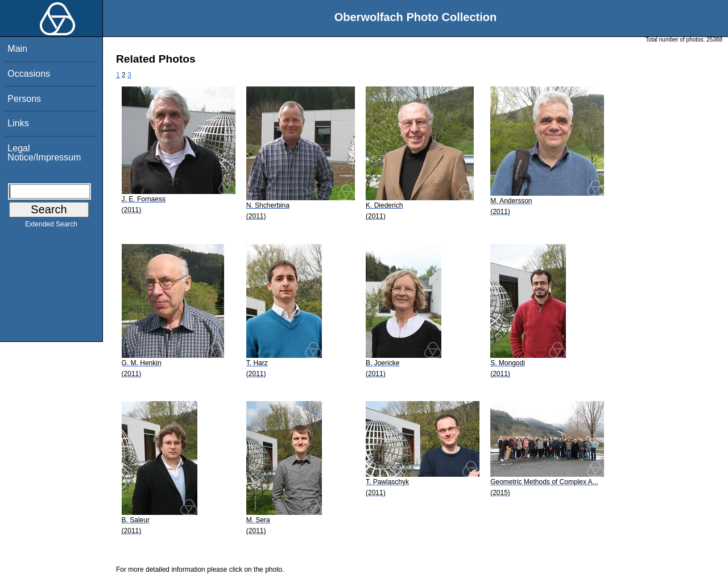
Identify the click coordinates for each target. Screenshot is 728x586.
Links (18, 123)
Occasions (29, 74)
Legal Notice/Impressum (44, 153)
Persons (24, 99)
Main (17, 49)
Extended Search (51, 226)
